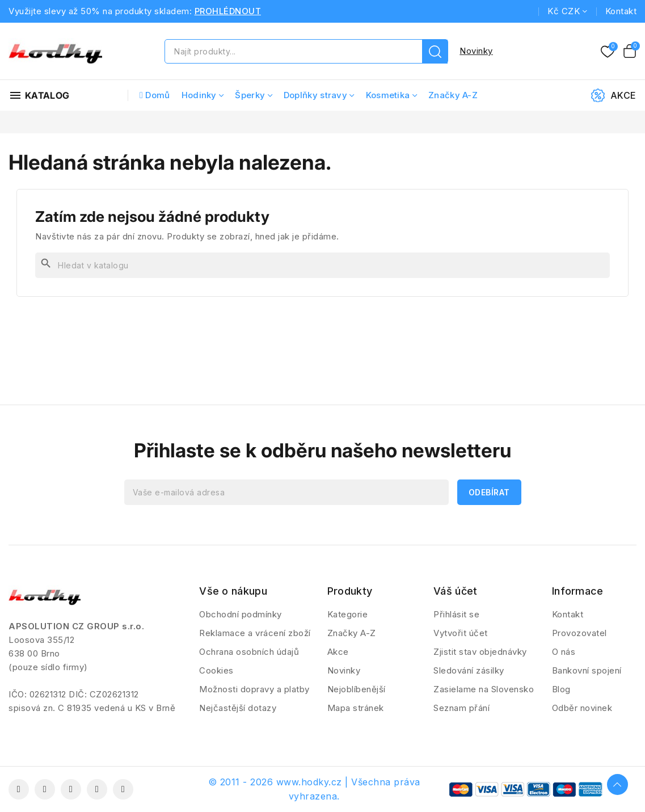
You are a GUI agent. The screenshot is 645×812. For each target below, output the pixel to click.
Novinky (476, 51)
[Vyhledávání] (322, 265)
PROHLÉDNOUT (228, 11)
